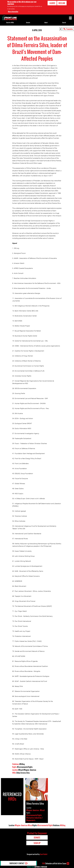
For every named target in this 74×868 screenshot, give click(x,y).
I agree (52, 3)
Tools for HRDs (10, 22)
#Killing (22, 764)
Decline (62, 3)
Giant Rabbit (44, 854)
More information (13, 12)
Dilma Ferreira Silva (23, 773)
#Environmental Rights (25, 767)
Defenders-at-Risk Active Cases (54, 863)
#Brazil (21, 770)
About (46, 22)
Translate (70, 29)
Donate (28, 22)
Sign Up (37, 843)
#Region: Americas (30, 770)
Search (64, 22)
